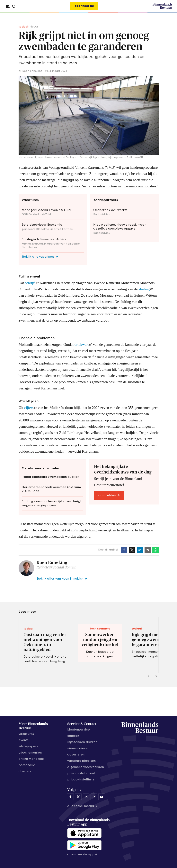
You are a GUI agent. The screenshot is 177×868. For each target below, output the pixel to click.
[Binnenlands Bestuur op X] (78, 797)
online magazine (31, 759)
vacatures (26, 734)
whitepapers (28, 747)
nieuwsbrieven (78, 748)
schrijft (30, 283)
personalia (27, 765)
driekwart (81, 344)
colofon (73, 736)
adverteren (76, 755)
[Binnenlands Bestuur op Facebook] (70, 797)
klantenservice (79, 730)
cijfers (29, 408)
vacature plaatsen (81, 761)
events (23, 740)
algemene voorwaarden (86, 767)
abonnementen (30, 753)
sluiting (144, 289)
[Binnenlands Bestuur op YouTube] (102, 797)
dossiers (25, 771)
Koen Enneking (32, 71)
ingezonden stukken (82, 742)
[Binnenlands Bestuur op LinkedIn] (86, 797)
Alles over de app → (82, 855)
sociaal (23, 27)
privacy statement (81, 773)
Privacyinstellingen (82, 780)
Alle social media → (82, 806)
